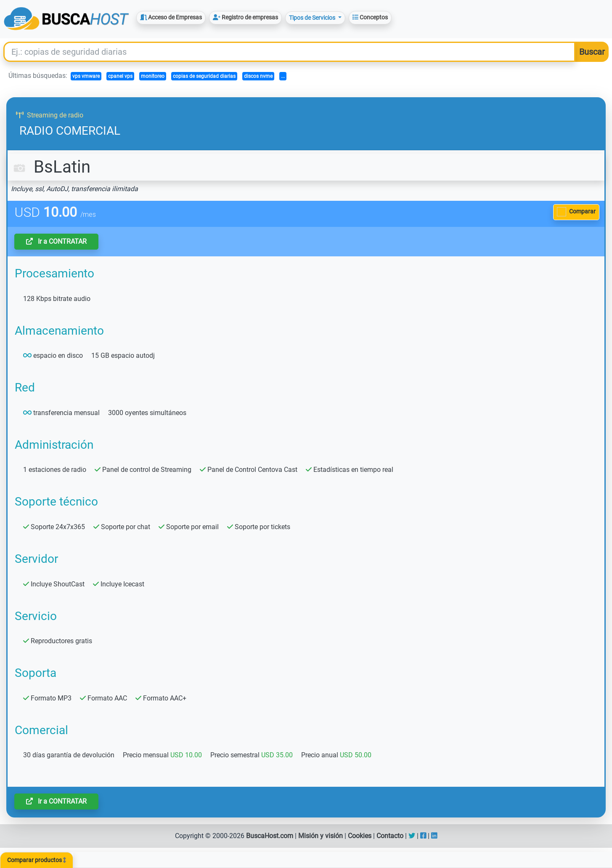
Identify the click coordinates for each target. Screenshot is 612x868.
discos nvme (258, 76)
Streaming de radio (50, 115)
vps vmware (86, 76)
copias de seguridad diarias (204, 76)
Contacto (390, 836)
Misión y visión (321, 836)
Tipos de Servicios (313, 18)
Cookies (360, 836)
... (283, 76)
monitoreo (153, 76)
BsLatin (51, 167)
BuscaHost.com (270, 836)
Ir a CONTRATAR (56, 241)
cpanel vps (120, 76)
